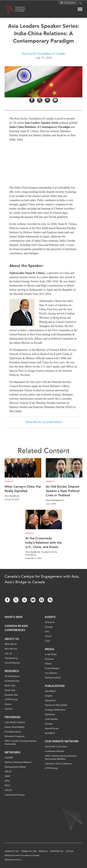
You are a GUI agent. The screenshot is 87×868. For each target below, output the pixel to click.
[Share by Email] (55, 100)
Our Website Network (62, 741)
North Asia (10, 686)
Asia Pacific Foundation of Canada (43, 54)
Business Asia (11, 695)
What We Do (11, 644)
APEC (7, 781)
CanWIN (9, 758)
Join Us (8, 653)
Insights (49, 696)
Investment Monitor (55, 751)
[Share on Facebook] (32, 100)
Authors (9, 709)
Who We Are (11, 649)
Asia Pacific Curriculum (56, 747)
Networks (13, 752)
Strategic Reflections (55, 710)
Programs (13, 717)
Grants (8, 704)
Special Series (52, 728)
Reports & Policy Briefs (56, 705)
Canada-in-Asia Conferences (16, 628)
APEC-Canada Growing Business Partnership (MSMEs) (61, 757)
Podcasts (49, 659)
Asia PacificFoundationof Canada (20, 9)
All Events (50, 622)
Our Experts (51, 673)
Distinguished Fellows (15, 767)
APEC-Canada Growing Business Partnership (21, 743)
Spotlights (50, 733)
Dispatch (9, 482)
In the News (51, 654)
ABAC (8, 776)
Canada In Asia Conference (58, 764)
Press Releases (52, 668)
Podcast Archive (53, 678)
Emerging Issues (13, 732)
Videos (48, 664)
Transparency (11, 658)
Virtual (48, 636)
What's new (14, 617)
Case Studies (51, 719)
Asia (47, 632)
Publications (55, 686)
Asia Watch (50, 691)
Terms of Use (29, 851)
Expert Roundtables (14, 727)
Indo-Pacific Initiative (15, 722)
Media (50, 649)
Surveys (49, 724)
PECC (7, 786)
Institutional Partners (15, 795)
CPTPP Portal (11, 700)
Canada (49, 627)
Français (70, 3)
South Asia (10, 690)
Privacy (43, 851)
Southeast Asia (12, 681)
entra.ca (18, 860)
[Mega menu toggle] (80, 9)
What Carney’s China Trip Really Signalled (23, 489)
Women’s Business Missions (18, 762)
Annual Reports (12, 663)
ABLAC (8, 772)
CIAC (48, 641)
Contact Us (12, 851)
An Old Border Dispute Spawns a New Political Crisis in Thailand (63, 491)
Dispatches (50, 700)
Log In (69, 851)
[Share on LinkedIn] (47, 100)
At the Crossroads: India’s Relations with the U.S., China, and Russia (43, 543)
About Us (12, 639)
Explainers (50, 714)
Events (50, 617)
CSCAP (8, 790)
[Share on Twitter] (40, 100)
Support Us (57, 851)
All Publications (12, 676)
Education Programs (15, 736)
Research (12, 671)
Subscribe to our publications (44, 422)
